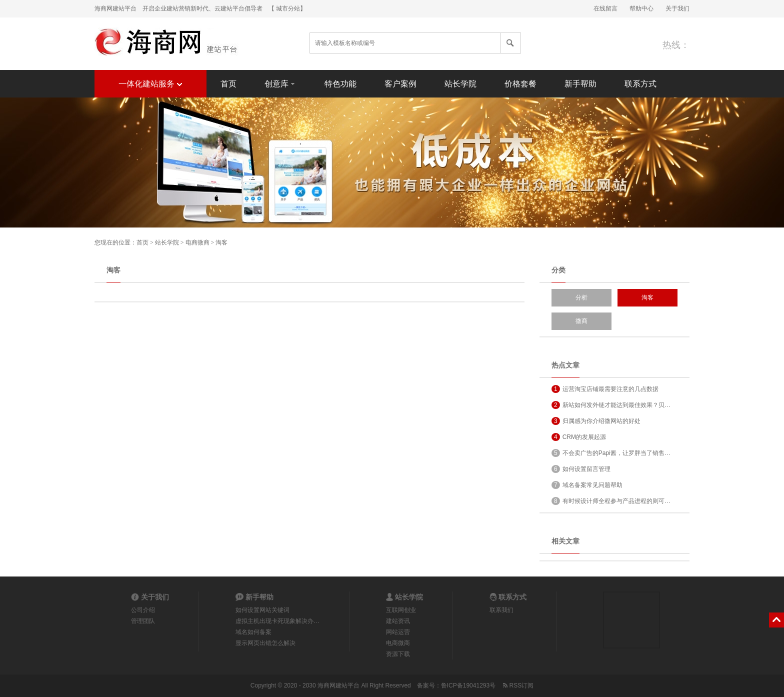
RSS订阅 (517, 685)
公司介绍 (143, 610)
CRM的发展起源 (579, 437)
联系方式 (640, 84)
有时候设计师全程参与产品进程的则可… (611, 501)
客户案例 (400, 84)
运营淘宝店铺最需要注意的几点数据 (605, 389)
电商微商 (197, 242)
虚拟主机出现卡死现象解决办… (277, 621)
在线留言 (605, 8)
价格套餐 (520, 84)
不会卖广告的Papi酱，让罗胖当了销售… (611, 453)
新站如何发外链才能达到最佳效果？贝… (611, 405)
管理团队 (143, 621)
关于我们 (677, 8)
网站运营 (398, 632)
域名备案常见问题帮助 (587, 485)
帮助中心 (641, 8)
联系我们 (501, 610)
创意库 (280, 83)
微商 (581, 321)
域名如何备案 (253, 632)
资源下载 (398, 654)
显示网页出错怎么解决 (265, 643)
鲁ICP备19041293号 (468, 685)
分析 (581, 297)
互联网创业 (401, 610)
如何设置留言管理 (581, 469)
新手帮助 (580, 84)
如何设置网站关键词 (262, 610)
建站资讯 (398, 621)
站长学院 (460, 84)
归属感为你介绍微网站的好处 (596, 421)
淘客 (221, 242)
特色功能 (340, 84)
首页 (228, 84)
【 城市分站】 (287, 8)
